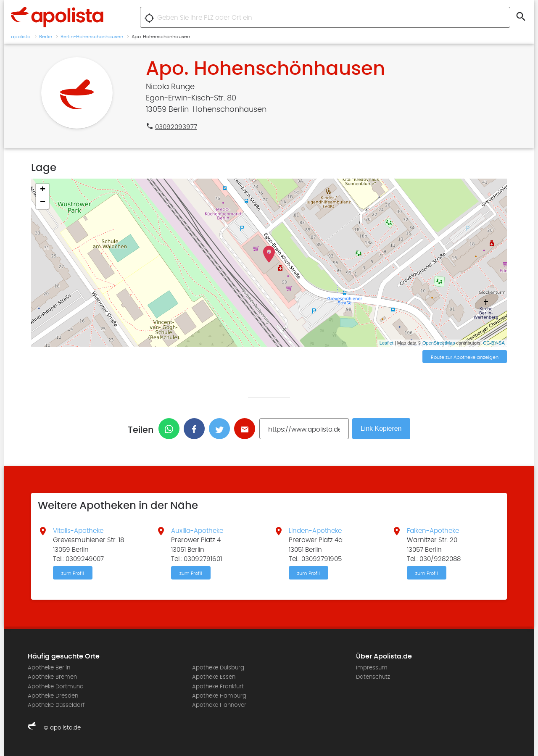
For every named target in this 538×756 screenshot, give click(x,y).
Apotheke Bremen (52, 677)
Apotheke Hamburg (219, 696)
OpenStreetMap (439, 343)
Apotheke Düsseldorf (56, 705)
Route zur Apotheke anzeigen (465, 357)
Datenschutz (373, 677)
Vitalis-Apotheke (78, 531)
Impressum (372, 668)
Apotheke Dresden (53, 696)
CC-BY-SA (494, 343)
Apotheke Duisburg (218, 668)
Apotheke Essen (214, 677)
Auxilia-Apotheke (197, 531)
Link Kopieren (381, 428)
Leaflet (386, 343)
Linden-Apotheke (315, 531)
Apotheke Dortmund (56, 687)
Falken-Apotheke (433, 531)
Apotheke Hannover (219, 705)
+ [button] (43, 190)
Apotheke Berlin (49, 668)
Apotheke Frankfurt (218, 687)
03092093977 (176, 127)
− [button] (43, 203)
